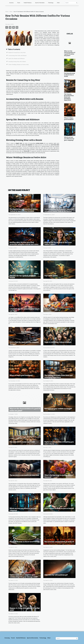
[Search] (71, 3)
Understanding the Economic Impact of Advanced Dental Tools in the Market (59, 210)
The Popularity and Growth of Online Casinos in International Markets (23, 210)
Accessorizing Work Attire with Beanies (17, 56)
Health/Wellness (28, 3)
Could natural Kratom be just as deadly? (59, 508)
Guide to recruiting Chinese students (58, 342)
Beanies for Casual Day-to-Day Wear (17, 53)
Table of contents (14, 49)
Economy (11, 3)
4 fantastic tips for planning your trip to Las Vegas (25, 310)
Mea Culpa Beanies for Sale (19, 134)
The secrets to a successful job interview (24, 475)
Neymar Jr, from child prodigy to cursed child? (25, 609)
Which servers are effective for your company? (69, 139)
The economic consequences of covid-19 (59, 542)
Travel (19, 3)
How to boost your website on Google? (58, 409)
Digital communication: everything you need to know (59, 443)
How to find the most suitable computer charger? (24, 343)
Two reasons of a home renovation (22, 442)
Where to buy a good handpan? (69, 119)
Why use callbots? (51, 309)
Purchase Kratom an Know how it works (70, 75)
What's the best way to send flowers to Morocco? (59, 476)
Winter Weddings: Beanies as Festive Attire (19, 65)
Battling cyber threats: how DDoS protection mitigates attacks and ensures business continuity (25, 244)
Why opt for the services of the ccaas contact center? (58, 243)
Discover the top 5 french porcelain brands (23, 277)
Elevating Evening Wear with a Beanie (17, 62)
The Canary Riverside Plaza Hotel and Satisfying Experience (69, 97)
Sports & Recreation (40, 3)
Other (58, 3)
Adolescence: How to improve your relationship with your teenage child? (24, 576)
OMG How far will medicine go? (56, 575)
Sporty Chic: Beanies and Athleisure (17, 59)
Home (7, 12)
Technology (51, 3)
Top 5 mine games (51, 276)
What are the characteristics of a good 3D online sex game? (70, 53)
